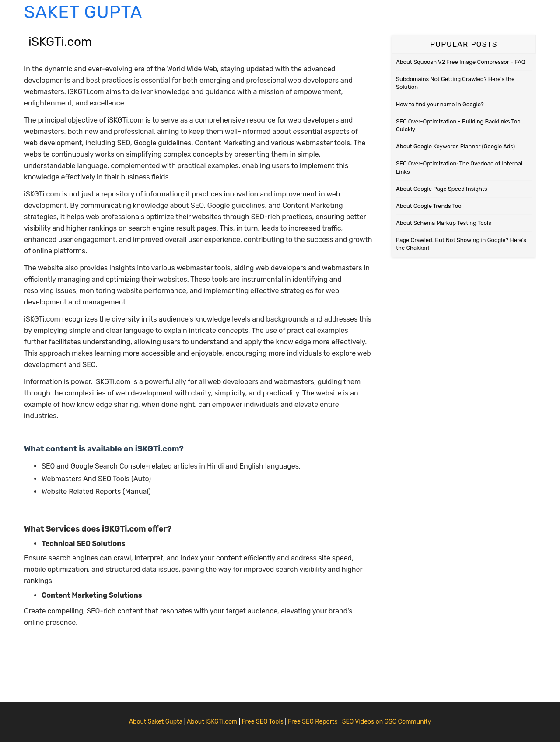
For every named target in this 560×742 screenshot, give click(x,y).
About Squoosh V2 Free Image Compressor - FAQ (461, 62)
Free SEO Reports (313, 722)
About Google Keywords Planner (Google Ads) (455, 146)
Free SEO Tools (263, 722)
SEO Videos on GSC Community (387, 722)
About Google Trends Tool (429, 206)
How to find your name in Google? (440, 104)
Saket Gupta (83, 12)
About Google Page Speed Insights (442, 189)
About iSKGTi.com (212, 722)
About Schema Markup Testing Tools (444, 223)
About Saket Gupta (156, 722)
